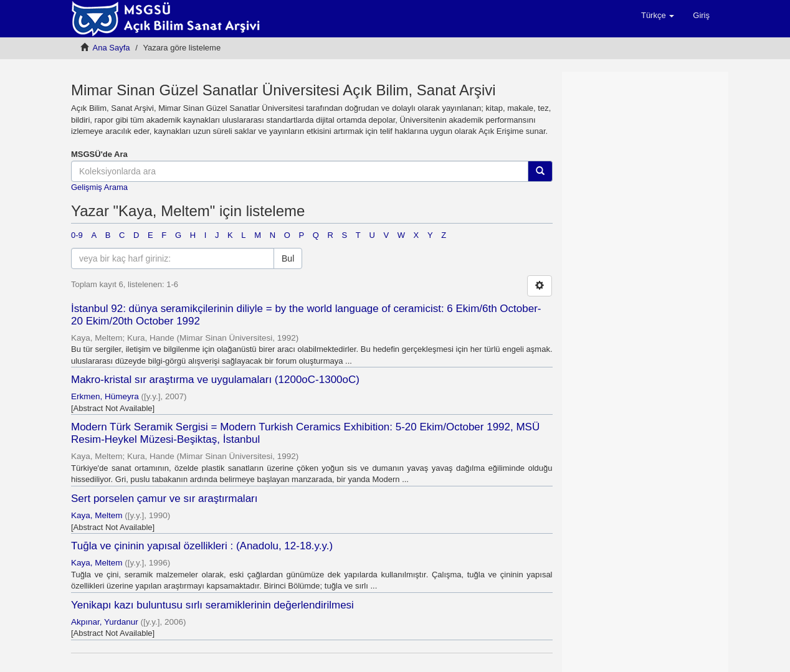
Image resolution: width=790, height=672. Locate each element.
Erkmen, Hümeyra (105, 396)
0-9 (77, 235)
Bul (288, 258)
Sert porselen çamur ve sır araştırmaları (164, 499)
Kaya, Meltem (97, 515)
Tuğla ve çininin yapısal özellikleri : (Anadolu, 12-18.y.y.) (202, 546)
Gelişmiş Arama (99, 187)
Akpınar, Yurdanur (105, 622)
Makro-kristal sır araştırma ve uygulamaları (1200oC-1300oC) (215, 380)
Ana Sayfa (112, 48)
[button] (658, 16)
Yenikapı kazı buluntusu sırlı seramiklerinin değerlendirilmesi (212, 605)
